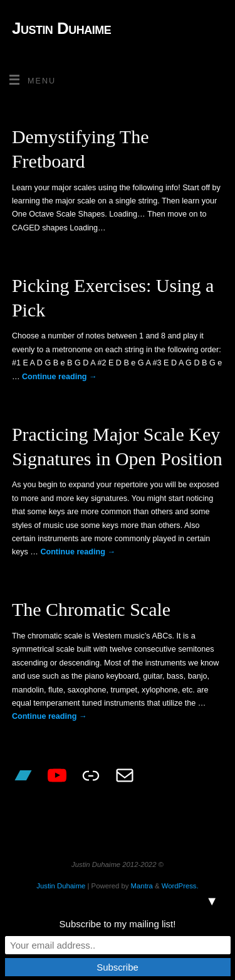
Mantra (142, 886)
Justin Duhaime (61, 28)
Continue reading (60, 377)
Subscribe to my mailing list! (118, 924)
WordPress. (180, 886)
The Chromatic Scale (91, 609)
